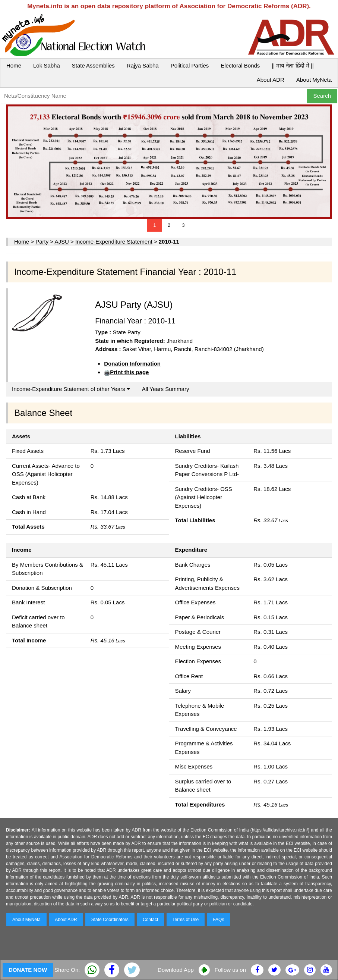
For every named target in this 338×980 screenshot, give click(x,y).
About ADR (271, 80)
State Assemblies (93, 65)
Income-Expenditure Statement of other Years (71, 389)
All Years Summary (166, 389)
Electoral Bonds (240, 65)
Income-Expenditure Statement (114, 242)
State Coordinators (110, 920)
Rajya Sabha (143, 65)
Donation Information (132, 364)
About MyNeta (314, 80)
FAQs (218, 920)
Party (42, 242)
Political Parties (190, 65)
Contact (150, 920)
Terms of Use (186, 920)
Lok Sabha (47, 65)
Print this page (129, 372)
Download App (176, 970)
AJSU (61, 242)
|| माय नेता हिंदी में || (293, 65)
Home (14, 65)
